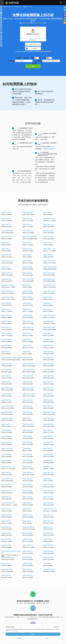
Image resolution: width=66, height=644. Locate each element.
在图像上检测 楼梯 (27, 533)
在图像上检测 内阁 (27, 406)
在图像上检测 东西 (27, 430)
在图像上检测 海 (27, 521)
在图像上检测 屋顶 (6, 515)
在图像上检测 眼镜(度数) (50, 267)
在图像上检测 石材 (48, 533)
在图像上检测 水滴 (27, 569)
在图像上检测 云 (6, 424)
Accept (33, 634)
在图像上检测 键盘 (6, 364)
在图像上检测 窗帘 (6, 430)
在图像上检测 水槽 (48, 370)
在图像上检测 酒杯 (6, 303)
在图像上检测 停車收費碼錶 (30, 237)
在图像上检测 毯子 (48, 394)
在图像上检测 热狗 (6, 327)
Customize (19, 638)
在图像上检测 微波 (48, 364)
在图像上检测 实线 (6, 533)
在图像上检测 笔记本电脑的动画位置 (11, 358)
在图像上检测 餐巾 (27, 485)
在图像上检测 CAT (27, 243)
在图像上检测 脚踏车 (28, 212)
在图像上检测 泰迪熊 (7, 388)
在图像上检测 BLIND (49, 569)
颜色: (47, 58)
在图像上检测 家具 (48, 454)
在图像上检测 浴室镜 (7, 479)
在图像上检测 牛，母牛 (49, 249)
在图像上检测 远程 (48, 358)
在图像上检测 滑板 (27, 291)
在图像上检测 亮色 (6, 473)
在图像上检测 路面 (27, 491)
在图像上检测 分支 (6, 400)
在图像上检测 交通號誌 (7, 231)
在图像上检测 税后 (48, 485)
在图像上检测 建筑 (48, 400)
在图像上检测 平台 (48, 497)
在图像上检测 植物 (6, 339)
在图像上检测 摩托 (6, 219)
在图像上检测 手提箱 (49, 273)
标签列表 (34, 63)
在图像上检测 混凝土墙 (7, 557)
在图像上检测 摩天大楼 (28, 527)
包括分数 (26, 58)
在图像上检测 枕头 (48, 491)
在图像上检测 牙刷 (48, 388)
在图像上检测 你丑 (27, 551)
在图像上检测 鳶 (27, 285)
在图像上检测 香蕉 (6, 315)
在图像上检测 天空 (6, 527)
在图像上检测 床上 (27, 339)
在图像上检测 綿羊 (27, 249)
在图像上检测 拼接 (27, 563)
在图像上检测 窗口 (27, 346)
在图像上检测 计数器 (28, 424)
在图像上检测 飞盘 (6, 279)
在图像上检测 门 (27, 352)
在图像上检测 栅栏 (27, 436)
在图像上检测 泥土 (48, 430)
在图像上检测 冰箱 (6, 376)
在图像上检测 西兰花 (28, 321)
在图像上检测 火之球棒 (49, 285)
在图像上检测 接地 (48, 460)
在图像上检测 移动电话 (28, 364)
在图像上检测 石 (6, 563)
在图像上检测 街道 (48, 231)
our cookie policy (13, 631)
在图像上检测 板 (48, 297)
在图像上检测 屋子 (27, 467)
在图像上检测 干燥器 (28, 388)
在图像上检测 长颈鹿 (7, 261)
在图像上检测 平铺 (48, 442)
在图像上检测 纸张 (6, 491)
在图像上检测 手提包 (7, 273)
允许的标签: (20, 61)
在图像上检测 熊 (27, 255)
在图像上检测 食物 (6, 454)
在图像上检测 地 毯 (27, 515)
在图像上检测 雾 (48, 448)
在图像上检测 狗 (48, 243)
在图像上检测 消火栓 (28, 231)
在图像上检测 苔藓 (27, 479)
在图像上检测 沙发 (48, 333)
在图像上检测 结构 (27, 539)
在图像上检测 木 (48, 563)
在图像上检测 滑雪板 (28, 279)
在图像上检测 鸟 (6, 243)
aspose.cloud (38, 23)
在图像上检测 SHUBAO (49, 261)
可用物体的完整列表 (49, 149)
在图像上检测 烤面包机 (28, 370)
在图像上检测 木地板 (7, 448)
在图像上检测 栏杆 (27, 503)
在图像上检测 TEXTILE (28, 545)
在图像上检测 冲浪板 (49, 291)
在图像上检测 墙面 (27, 557)
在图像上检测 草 (6, 460)
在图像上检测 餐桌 (6, 346)
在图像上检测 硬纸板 (7, 412)
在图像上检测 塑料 (27, 497)
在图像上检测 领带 (27, 273)
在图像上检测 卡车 (27, 225)
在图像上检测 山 (48, 479)
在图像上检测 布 (27, 418)
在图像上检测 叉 (48, 303)
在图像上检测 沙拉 (48, 515)
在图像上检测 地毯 (27, 412)
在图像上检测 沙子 (6, 521)
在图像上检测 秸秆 (6, 539)
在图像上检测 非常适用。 (8, 285)
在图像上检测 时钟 (6, 382)
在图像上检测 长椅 (48, 237)
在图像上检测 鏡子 (48, 339)
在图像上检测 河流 (6, 509)
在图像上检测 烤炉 (6, 370)
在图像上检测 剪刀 (48, 382)
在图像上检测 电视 (48, 352)
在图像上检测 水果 (27, 454)
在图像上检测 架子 (48, 521)
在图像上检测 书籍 (48, 376)
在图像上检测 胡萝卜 (49, 321)
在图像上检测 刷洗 (6, 394)
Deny (47, 638)
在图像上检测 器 (6, 352)
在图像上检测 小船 (48, 225)
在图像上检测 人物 (6, 212)
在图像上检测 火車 (6, 225)
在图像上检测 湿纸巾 (28, 473)
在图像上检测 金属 (48, 473)
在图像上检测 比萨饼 (28, 327)
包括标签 (18, 58)
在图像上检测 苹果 (27, 315)
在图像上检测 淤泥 (6, 485)
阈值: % (36, 58)
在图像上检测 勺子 (27, 309)
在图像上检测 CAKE (7, 333)
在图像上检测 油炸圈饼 (49, 327)
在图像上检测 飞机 (27, 219)
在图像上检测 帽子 (27, 261)
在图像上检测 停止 (6, 237)
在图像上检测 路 (27, 509)
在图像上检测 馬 (6, 249)
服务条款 (43, 52)
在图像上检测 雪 (48, 527)
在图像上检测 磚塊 (48, 551)
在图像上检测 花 (27, 448)
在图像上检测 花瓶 (27, 382)
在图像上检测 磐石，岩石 (50, 509)
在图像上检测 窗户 (6, 575)
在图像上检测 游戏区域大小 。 (9, 503)
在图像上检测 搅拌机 (28, 376)
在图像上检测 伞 (6, 267)
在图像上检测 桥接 (27, 400)
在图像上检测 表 (48, 539)
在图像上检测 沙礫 (27, 460)
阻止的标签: (48, 61)
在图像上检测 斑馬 (48, 255)
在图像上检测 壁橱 (48, 424)
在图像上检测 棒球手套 (7, 291)
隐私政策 (49, 52)
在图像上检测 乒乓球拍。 (8, 297)
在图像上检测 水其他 (7, 569)
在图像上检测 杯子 (27, 303)
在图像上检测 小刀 (6, 309)
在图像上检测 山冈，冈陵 (8, 467)
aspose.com (26, 23)
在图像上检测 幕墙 (48, 557)
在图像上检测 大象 (6, 255)
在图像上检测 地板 (48, 436)
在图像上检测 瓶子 (27, 297)
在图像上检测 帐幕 (6, 545)
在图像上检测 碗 (48, 309)
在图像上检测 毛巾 (48, 545)
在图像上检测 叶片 (48, 467)
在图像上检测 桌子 (48, 346)
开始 (33, 66)
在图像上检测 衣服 (48, 418)
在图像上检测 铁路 (48, 503)
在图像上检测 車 (48, 212)
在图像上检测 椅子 (27, 333)
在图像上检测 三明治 (49, 315)
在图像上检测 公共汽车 (49, 219)
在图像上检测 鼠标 (27, 358)
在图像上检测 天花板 (49, 412)
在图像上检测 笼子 (48, 406)
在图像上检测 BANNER (28, 394)
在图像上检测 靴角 (27, 267)
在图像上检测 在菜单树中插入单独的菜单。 (11, 552)
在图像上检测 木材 (27, 575)
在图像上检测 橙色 (6, 321)
